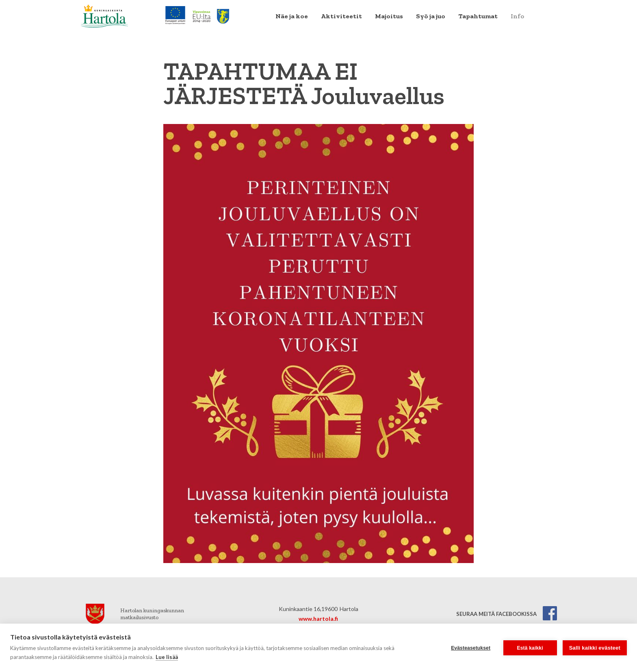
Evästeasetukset (471, 648)
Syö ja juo (431, 16)
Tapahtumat (478, 16)
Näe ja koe (292, 16)
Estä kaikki (530, 648)
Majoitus (389, 16)
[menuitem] (292, 16)
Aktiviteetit (341, 16)
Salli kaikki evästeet (595, 648)
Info (517, 16)
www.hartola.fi (318, 619)
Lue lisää (167, 657)
